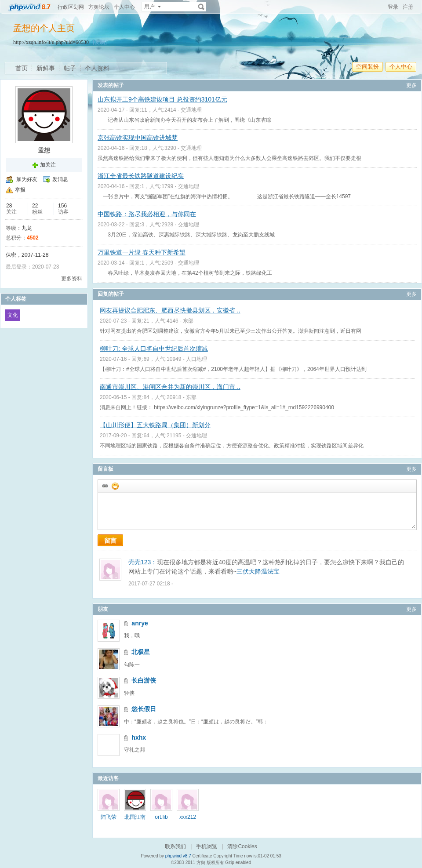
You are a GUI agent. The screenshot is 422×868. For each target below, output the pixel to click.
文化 (13, 315)
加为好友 (27, 179)
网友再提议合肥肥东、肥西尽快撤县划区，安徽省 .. (170, 310)
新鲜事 (46, 68)
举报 (20, 190)
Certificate (202, 856)
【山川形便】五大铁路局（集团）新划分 (155, 425)
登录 (393, 7)
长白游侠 (144, 680)
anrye (140, 623)
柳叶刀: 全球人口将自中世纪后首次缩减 (154, 349)
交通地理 (191, 110)
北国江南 (135, 817)
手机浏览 (207, 846)
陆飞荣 (109, 817)
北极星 (141, 652)
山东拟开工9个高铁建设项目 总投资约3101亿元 (162, 99)
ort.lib (161, 817)
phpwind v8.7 (178, 856)
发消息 (60, 179)
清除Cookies (242, 846)
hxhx (139, 737)
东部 (188, 321)
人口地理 (196, 359)
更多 (411, 85)
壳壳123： (143, 562)
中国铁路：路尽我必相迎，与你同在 (147, 214)
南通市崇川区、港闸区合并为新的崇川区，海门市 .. (170, 387)
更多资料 (72, 279)
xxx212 (188, 817)
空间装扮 (367, 67)
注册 (408, 7)
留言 (110, 541)
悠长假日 (144, 709)
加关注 (48, 165)
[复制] (100, 42)
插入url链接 (105, 486)
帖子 (70, 68)
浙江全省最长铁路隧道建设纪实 (141, 176)
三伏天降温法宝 (258, 571)
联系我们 (175, 846)
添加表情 (115, 486)
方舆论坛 (99, 7)
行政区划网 (71, 7)
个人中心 (124, 7)
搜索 (201, 7)
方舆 (201, 863)
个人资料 (97, 68)
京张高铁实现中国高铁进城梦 (138, 138)
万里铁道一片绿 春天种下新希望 (142, 252)
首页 (22, 68)
